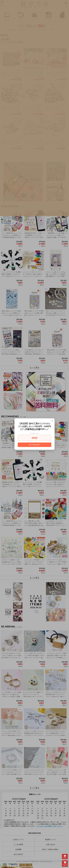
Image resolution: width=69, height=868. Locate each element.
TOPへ (65, 856)
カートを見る (65, 864)
